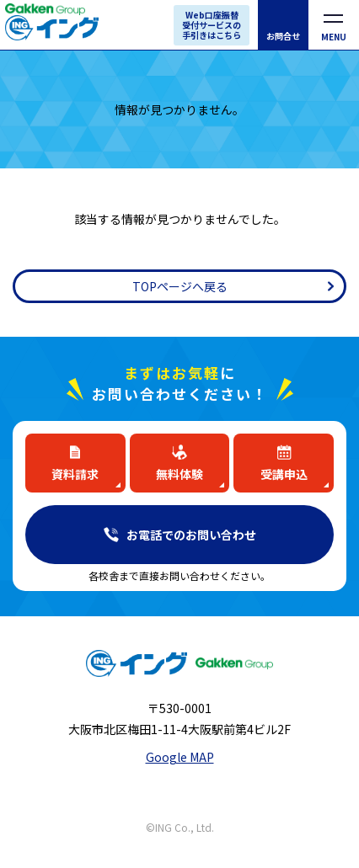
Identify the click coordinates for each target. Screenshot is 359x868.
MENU (334, 37)
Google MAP (180, 757)
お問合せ (283, 36)
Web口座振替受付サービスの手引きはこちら (212, 25)
